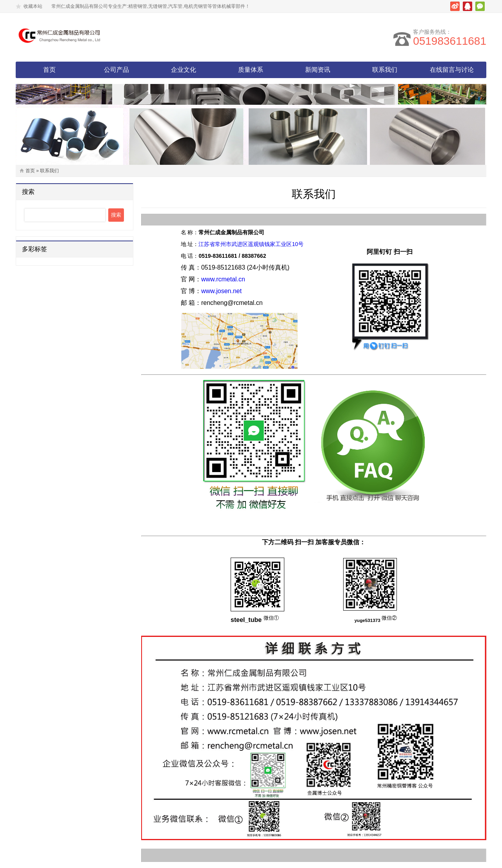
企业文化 (184, 70)
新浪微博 (455, 6)
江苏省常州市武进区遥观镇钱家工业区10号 (251, 244)
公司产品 (116, 70)
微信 (480, 6)
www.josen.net (221, 291)
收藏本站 (33, 6)
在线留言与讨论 (452, 70)
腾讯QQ (467, 6)
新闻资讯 (318, 70)
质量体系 (251, 70)
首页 (49, 70)
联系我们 (385, 70)
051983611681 (450, 41)
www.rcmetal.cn (223, 279)
